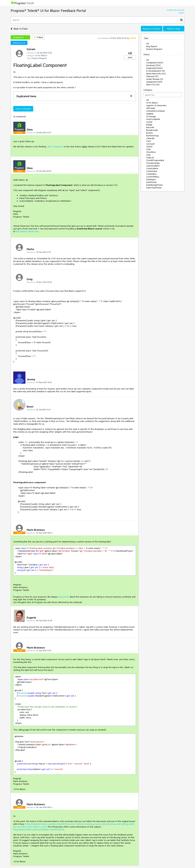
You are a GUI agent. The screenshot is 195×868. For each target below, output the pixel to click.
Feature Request (154, 49)
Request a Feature (152, 29)
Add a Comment (23, 109)
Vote (130, 57)
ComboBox (151, 174)
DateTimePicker (154, 188)
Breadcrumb (152, 130)
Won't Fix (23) (153, 85)
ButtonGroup (152, 136)
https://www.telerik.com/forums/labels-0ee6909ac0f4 (39, 829)
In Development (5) (156, 71)
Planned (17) (152, 76)
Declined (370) (153, 65)
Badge (149, 125)
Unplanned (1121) (154, 82)
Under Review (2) (155, 79)
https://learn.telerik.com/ (27, 231)
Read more (64, 597)
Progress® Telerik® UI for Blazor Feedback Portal (48, 11)
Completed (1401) (155, 63)
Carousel (150, 144)
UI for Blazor (152, 103)
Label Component (55, 147)
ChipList (150, 157)
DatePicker (152, 182)
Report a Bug (174, 29)
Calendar (150, 138)
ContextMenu (153, 177)
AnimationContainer (156, 111)
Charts (149, 147)
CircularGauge (153, 163)
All (147, 44)
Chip (148, 155)
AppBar (150, 114)
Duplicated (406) (154, 68)
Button (150, 133)
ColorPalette (152, 168)
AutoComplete (153, 119)
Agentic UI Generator (156, 105)
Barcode (150, 127)
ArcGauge (151, 116)
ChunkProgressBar (155, 160)
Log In (181, 13)
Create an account (176, 10)
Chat (148, 149)
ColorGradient (153, 166)
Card (148, 141)
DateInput (151, 179)
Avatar (149, 122)
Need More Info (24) (156, 74)
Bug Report (152, 46)
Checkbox (151, 152)
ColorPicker (152, 171)
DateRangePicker (155, 185)
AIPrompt (151, 108)
